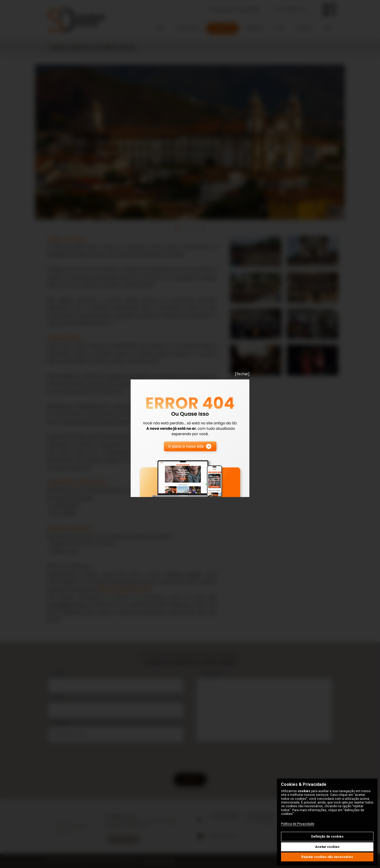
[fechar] (242, 374)
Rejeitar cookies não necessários (327, 857)
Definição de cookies (327, 837)
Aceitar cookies (327, 847)
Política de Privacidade (298, 824)
